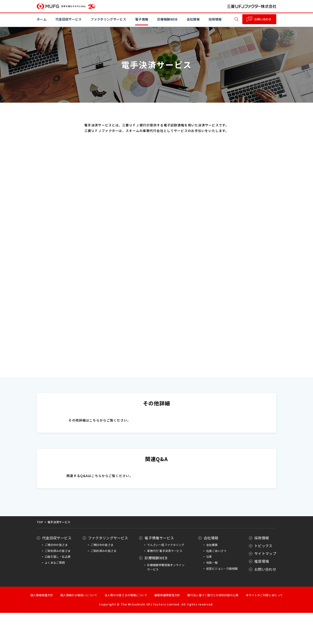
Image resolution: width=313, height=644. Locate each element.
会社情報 (211, 569)
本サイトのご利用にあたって (264, 626)
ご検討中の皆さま (56, 576)
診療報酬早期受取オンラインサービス (166, 598)
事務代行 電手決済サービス (165, 582)
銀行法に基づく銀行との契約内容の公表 (213, 626)
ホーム (42, 19)
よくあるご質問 (55, 594)
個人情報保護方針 (42, 626)
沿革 (209, 588)
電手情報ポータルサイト (213, 503)
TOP (40, 553)
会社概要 (212, 576)
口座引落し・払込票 (58, 588)
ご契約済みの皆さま (58, 582)
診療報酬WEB (156, 589)
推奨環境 (262, 592)
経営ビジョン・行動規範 (222, 600)
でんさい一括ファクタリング (166, 576)
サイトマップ (265, 585)
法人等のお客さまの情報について (126, 626)
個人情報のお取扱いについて (79, 626)
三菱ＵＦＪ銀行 (213, 424)
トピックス (263, 577)
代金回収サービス (57, 569)
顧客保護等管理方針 (167, 626)
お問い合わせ (263, 19)
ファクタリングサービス (108, 569)
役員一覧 (212, 594)
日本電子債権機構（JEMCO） (213, 440)
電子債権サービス (159, 569)
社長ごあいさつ (216, 582)
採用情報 (215, 19)
